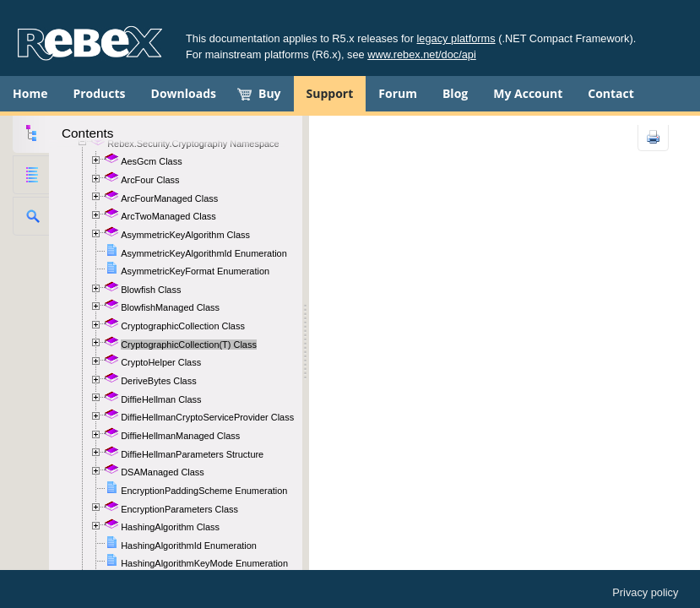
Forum (398, 93)
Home (30, 93)
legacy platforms (456, 38)
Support (330, 93)
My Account (528, 93)
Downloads (184, 93)
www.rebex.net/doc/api (422, 54)
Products (99, 93)
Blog (455, 93)
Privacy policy (645, 592)
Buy (270, 93)
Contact (611, 93)
